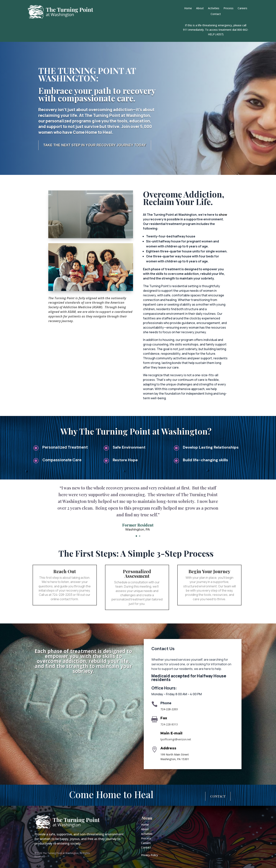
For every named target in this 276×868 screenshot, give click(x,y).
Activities (214, 8)
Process (228, 8)
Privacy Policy (149, 855)
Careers (242, 8)
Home (188, 8)
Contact (216, 14)
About (200, 8)
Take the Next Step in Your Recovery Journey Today (95, 145)
